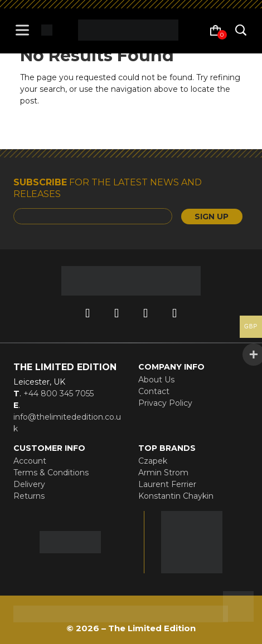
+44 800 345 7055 (57, 394)
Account (30, 461)
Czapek (153, 461)
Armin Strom (163, 473)
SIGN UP (212, 217)
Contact (154, 391)
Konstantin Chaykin (176, 496)
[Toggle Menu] (25, 30)
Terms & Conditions (51, 473)
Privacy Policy (165, 403)
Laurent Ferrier (167, 484)
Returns (29, 496)
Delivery (29, 484)
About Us (156, 380)
